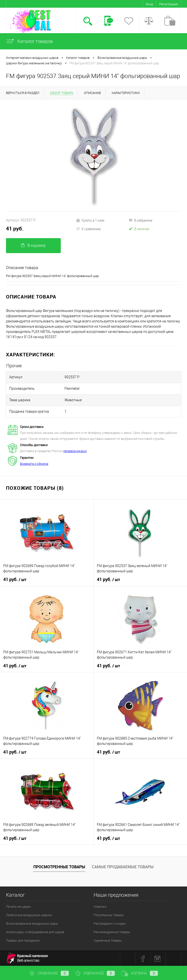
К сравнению (88, 229)
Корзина (140, 973)
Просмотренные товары (59, 867)
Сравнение (49, 973)
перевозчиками (75, 451)
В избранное (140, 220)
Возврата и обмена (34, 464)
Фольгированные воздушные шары (32, 924)
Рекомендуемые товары (112, 932)
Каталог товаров (29, 41)
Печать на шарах (18, 907)
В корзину (33, 245)
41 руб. (15, 229)
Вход (149, 4)
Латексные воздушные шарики (29, 915)
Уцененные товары (108, 940)
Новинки (100, 907)
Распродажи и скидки (110, 924)
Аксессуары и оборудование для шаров (35, 932)
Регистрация (168, 4)
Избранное (95, 973)
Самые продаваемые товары (123, 867)
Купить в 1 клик (90, 220)
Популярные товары (109, 915)
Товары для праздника (23, 940)
